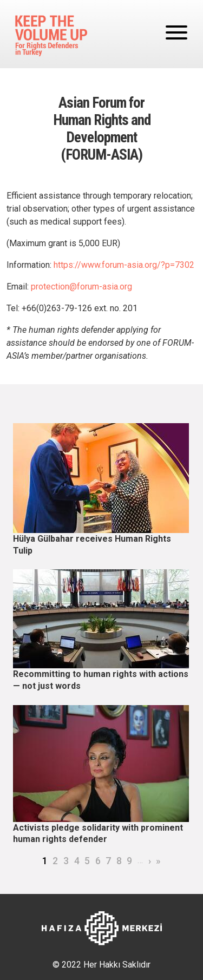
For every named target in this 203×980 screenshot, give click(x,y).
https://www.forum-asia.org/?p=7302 (124, 265)
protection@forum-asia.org (81, 287)
